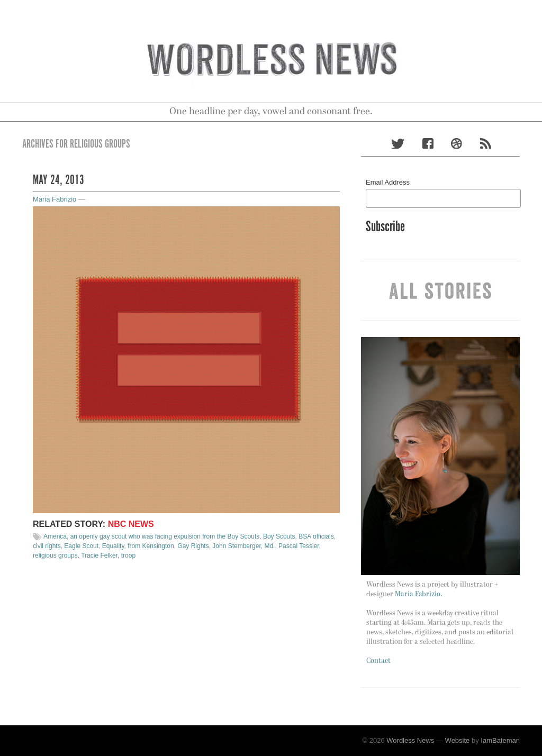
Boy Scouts (279, 536)
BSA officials (316, 536)
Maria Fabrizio (55, 199)
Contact (378, 661)
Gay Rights (193, 546)
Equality (113, 546)
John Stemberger (236, 546)
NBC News (131, 524)
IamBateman (500, 740)
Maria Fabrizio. (418, 594)
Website (458, 740)
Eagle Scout (81, 546)
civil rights (47, 546)
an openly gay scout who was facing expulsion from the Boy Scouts (165, 536)
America (55, 536)
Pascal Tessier (299, 546)
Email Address (388, 182)
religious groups (55, 555)
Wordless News (410, 740)
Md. (269, 546)
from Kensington (151, 546)
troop (128, 555)
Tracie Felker (99, 555)
